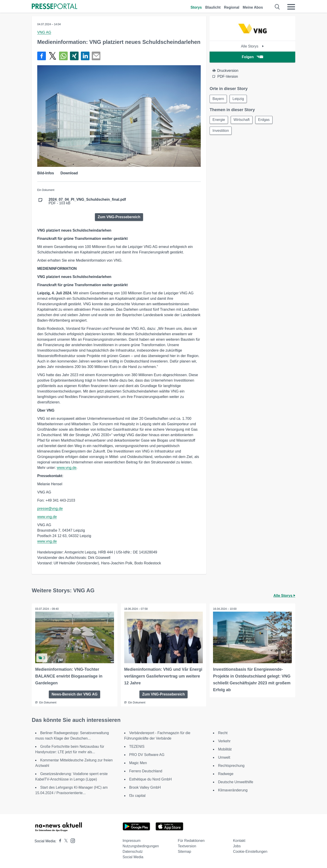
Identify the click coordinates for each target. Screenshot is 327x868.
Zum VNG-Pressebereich (119, 217)
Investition (221, 131)
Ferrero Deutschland (146, 771)
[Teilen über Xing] (74, 56)
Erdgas (264, 120)
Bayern (218, 99)
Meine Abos (253, 7)
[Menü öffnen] (291, 7)
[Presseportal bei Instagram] (71, 840)
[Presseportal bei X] (65, 841)
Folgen (252, 57)
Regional (232, 7)
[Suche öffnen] (277, 7)
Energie (219, 120)
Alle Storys (252, 46)
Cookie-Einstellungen (250, 852)
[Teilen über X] (52, 56)
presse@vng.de (50, 509)
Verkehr (224, 741)
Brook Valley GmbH (145, 787)
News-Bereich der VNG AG (74, 694)
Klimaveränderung (233, 790)
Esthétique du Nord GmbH (151, 779)
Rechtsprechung (231, 766)
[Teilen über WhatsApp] (63, 56)
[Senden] (96, 56)
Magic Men (138, 763)
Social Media (133, 857)
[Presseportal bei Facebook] (59, 841)
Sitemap (185, 852)
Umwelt (224, 757)
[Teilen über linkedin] (85, 56)
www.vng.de (67, 468)
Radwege (226, 774)
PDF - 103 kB (87, 201)
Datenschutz (133, 852)
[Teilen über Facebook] (42, 56)
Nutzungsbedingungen (141, 846)
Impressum (132, 841)
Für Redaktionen (191, 841)
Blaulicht (213, 7)
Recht (223, 733)
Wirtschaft (242, 120)
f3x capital (137, 796)
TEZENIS (137, 747)
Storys (196, 7)
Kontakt (239, 841)
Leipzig (239, 99)
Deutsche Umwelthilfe (236, 782)
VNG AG (44, 32)
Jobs (237, 846)
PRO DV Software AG (147, 755)
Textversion (187, 846)
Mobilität (225, 749)
